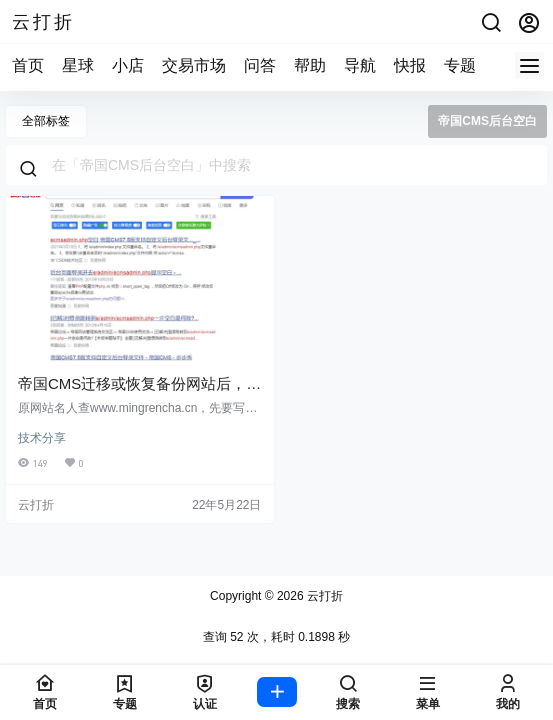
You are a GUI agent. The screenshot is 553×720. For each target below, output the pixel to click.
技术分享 (42, 438)
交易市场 (194, 65)
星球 (78, 65)
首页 (28, 65)
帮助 (310, 65)
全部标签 (46, 121)
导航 (360, 65)
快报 (410, 65)
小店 (128, 65)
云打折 (323, 596)
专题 (460, 65)
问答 (260, 65)
